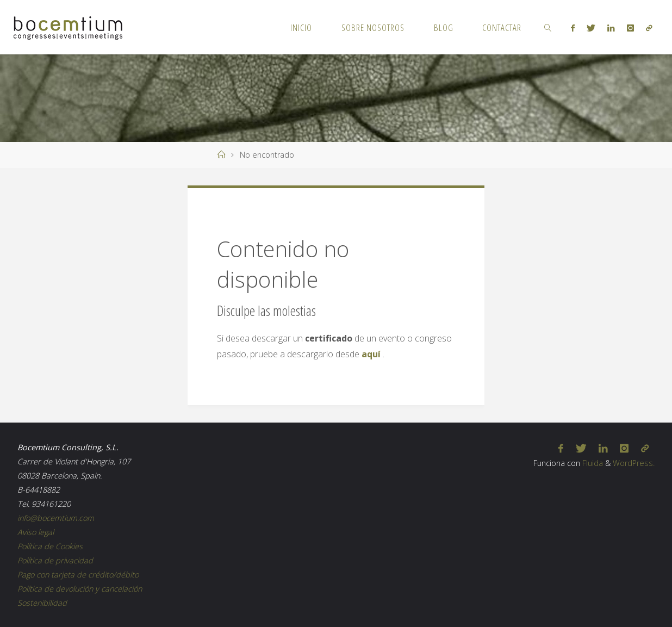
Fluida (592, 463)
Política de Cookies (50, 546)
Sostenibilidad (42, 603)
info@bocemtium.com (56, 518)
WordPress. (634, 463)
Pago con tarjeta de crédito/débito (78, 575)
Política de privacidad (55, 560)
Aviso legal (36, 532)
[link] (548, 27)
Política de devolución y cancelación (80, 589)
